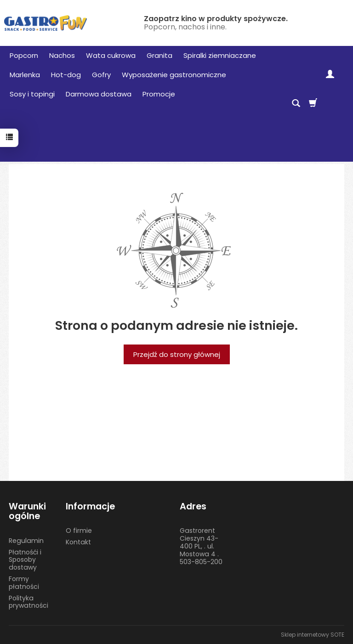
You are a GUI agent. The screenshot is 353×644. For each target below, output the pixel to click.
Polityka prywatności (28, 602)
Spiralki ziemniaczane (220, 55)
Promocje (159, 94)
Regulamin (26, 541)
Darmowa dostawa (99, 94)
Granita (159, 55)
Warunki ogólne (27, 511)
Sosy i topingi (32, 94)
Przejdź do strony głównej (177, 354)
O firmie (79, 531)
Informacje (90, 506)
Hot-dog (66, 75)
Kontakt (78, 542)
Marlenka (25, 75)
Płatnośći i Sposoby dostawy (25, 560)
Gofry (101, 75)
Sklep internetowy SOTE (313, 635)
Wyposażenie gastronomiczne (174, 75)
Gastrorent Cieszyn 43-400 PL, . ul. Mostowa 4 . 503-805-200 (201, 546)
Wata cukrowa (111, 55)
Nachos (62, 55)
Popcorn (24, 55)
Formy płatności (24, 583)
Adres (193, 506)
